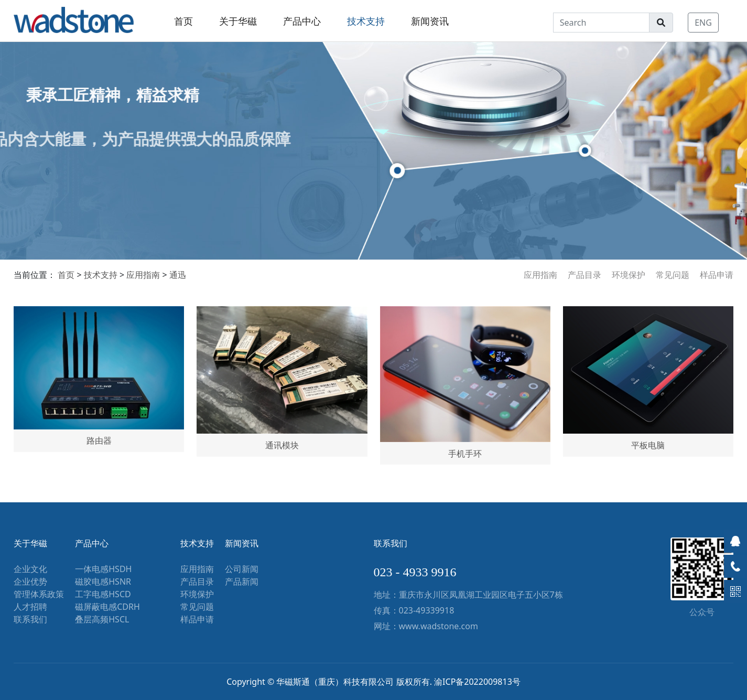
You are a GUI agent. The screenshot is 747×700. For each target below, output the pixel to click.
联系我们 (30, 619)
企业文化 (30, 569)
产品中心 (302, 21)
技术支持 (366, 21)
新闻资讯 (430, 21)
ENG (703, 23)
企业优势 (30, 581)
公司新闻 (242, 569)
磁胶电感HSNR (103, 581)
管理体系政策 (39, 594)
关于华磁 (238, 21)
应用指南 (540, 275)
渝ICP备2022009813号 (477, 682)
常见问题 (673, 275)
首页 (183, 21)
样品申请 (717, 275)
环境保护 (629, 275)
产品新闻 (242, 581)
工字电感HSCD (103, 594)
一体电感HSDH (103, 569)
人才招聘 (30, 607)
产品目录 (584, 275)
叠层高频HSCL (102, 619)
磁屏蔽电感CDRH (107, 607)
